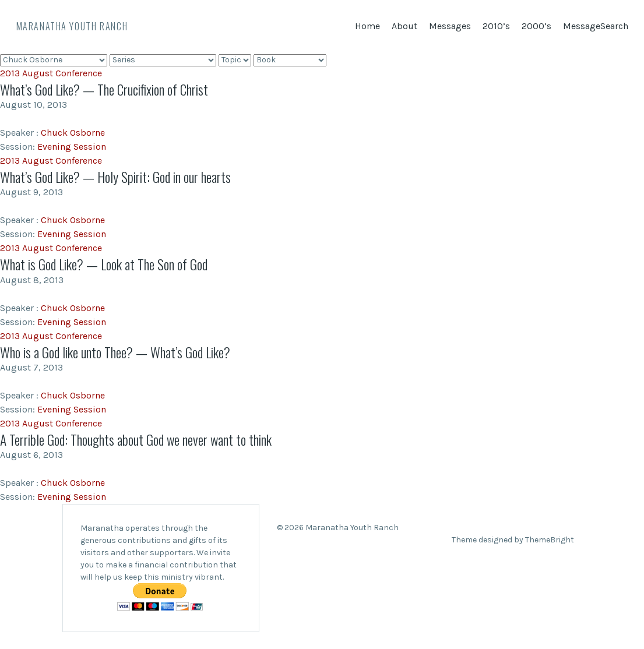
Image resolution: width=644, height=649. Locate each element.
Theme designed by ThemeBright (513, 539)
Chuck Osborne (73, 133)
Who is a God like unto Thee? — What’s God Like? (118, 351)
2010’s (496, 26)
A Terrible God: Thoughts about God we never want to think (139, 439)
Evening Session (72, 147)
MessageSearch (596, 26)
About (404, 26)
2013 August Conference (51, 73)
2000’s (536, 26)
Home (367, 26)
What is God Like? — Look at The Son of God (107, 264)
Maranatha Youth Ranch (72, 26)
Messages (450, 26)
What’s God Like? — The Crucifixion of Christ (108, 89)
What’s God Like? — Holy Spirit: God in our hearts (119, 177)
